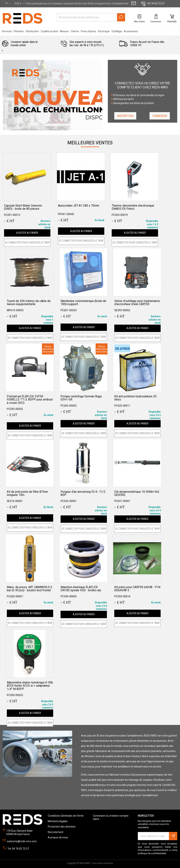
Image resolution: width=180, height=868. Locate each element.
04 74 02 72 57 (153, 3)
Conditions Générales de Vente (66, 816)
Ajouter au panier (27, 233)
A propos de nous (58, 837)
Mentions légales (58, 821)
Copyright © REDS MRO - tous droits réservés (90, 863)
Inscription (125, 116)
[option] (53, 95)
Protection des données (62, 827)
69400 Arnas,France (18, 834)
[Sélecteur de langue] (8, 3)
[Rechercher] (91, 17)
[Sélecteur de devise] (19, 4)
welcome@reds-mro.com (22, 841)
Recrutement (56, 832)
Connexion (160, 116)
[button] (8, 95)
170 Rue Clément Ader (19, 831)
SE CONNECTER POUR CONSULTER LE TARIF (27, 243)
